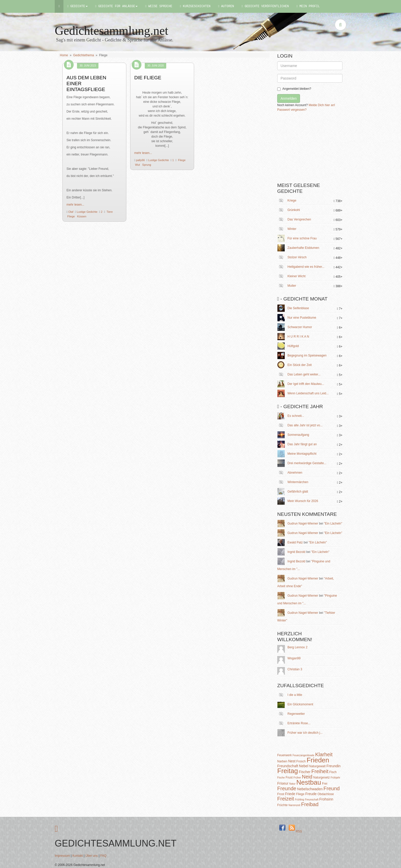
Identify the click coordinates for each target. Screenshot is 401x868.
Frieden (318, 760)
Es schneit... (296, 416)
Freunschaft (312, 800)
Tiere (109, 212)
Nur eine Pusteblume (302, 318)
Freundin (333, 766)
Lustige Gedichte (87, 212)
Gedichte (77, 6)
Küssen (81, 216)
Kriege (292, 201)
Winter (292, 229)
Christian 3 (295, 669)
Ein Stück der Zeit (300, 365)
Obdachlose (326, 794)
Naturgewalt (317, 766)
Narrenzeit (294, 805)
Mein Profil (308, 6)
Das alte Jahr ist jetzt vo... (305, 425)
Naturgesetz (322, 777)
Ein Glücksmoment (300, 704)
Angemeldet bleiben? (294, 89)
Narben (282, 761)
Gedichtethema (83, 55)
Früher (297, 778)
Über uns (92, 856)
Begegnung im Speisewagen (307, 355)
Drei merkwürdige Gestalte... (307, 463)
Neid (307, 777)
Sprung (146, 165)
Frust (289, 777)
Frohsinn (326, 799)
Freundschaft (288, 766)
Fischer (305, 772)
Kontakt (78, 856)
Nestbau (309, 782)
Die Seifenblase (298, 308)
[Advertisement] (316, 149)
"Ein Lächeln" (333, 524)
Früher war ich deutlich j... (305, 733)
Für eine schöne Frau (302, 238)
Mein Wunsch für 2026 (303, 501)
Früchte (282, 805)
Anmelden (289, 98)
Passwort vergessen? (292, 110)
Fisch (333, 772)
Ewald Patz (295, 542)
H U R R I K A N (298, 337)
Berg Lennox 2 (297, 647)
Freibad (310, 804)
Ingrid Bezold (296, 552)
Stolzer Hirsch (297, 257)
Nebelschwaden (310, 789)
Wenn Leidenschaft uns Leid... (308, 393)
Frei (325, 784)
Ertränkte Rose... (299, 723)
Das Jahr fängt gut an (302, 444)
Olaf (70, 212)
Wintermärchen (298, 482)
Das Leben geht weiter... (304, 374)
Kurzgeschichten (195, 6)
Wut (137, 165)
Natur (292, 784)
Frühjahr (335, 778)
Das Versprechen (299, 219)
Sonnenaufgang (298, 435)
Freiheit (320, 771)
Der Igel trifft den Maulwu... (306, 384)
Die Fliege (148, 78)
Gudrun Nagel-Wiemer (303, 524)
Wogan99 (294, 658)
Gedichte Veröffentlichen (265, 6)
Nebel (304, 766)
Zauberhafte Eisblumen (303, 248)
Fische (281, 778)
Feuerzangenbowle (303, 755)
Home (64, 55)
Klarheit (324, 754)
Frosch (301, 761)
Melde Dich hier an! (322, 105)
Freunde (287, 788)
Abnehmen (295, 473)
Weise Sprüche (159, 6)
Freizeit (286, 799)
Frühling (299, 800)
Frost (281, 794)
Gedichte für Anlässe (117, 6)
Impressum (62, 856)
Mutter (292, 286)
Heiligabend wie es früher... (306, 267)
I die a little (295, 695)
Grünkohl (294, 210)
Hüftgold (293, 346)
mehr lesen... (75, 205)
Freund (332, 788)
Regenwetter (296, 714)
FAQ (103, 856)
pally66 (140, 160)
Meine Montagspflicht (302, 454)
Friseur (283, 783)
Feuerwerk (285, 755)
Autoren (226, 6)
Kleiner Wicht (297, 276)
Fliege (71, 216)
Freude (311, 794)
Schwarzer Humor (300, 327)
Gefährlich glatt (298, 492)
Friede (290, 794)
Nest (292, 761)
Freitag (288, 771)
